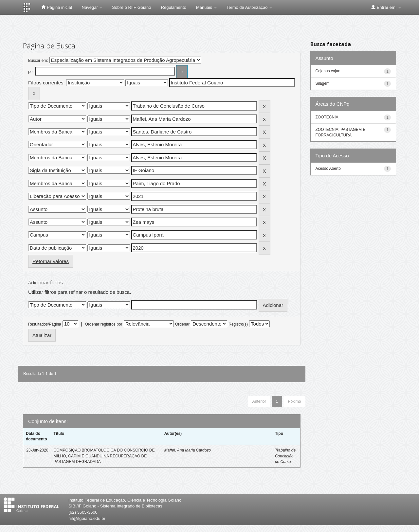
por (31, 72)
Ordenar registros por (103, 324)
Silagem (323, 83)
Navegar (92, 7)
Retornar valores (51, 261)
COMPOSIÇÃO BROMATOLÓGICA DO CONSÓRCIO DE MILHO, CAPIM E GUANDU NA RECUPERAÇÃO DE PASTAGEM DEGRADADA (104, 456)
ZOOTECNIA (327, 117)
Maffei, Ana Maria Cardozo (188, 450)
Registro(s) (238, 324)
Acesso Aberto (328, 168)
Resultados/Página (45, 324)
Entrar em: (386, 7)
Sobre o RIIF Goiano (131, 7)
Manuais (206, 7)
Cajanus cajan (328, 71)
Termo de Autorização (249, 7)
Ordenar (182, 324)
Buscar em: (38, 61)
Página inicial (56, 7)
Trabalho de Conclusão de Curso (285, 456)
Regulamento (174, 7)
